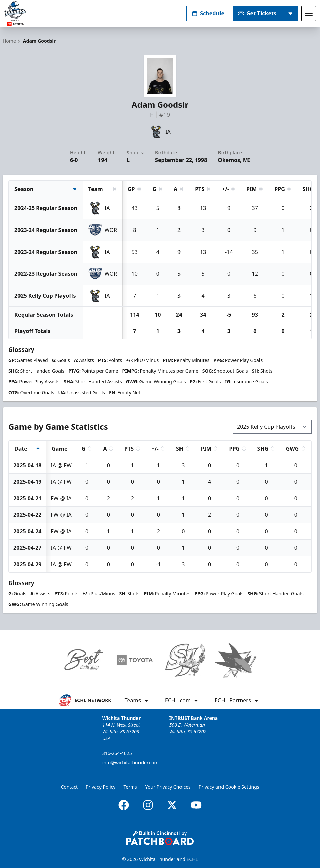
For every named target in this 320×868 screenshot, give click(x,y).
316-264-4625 (117, 753)
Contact (69, 787)
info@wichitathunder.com (130, 762)
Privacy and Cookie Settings (229, 787)
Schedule (208, 13)
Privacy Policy (101, 787)
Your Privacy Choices (168, 787)
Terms (130, 787)
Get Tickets (257, 13)
